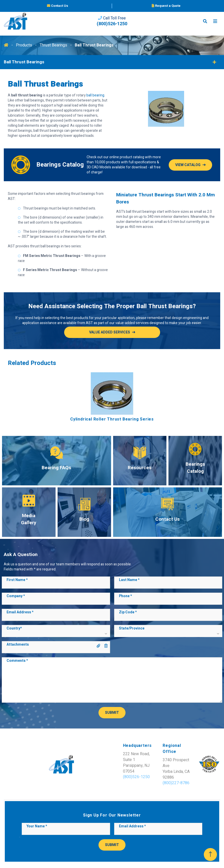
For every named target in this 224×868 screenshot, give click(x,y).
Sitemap (94, 854)
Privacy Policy (115, 854)
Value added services (110, 332)
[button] (56, 633)
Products (24, 45)
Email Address (20, 612)
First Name (17, 580)
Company (16, 596)
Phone (125, 596)
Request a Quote (166, 7)
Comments (17, 661)
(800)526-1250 (112, 28)
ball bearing (95, 95)
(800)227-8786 (133, 766)
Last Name (129, 580)
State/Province (132, 628)
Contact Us (58, 7)
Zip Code (128, 612)
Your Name (37, 809)
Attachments (18, 645)
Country (14, 628)
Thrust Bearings (54, 45)
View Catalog (188, 165)
